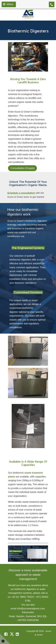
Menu (8, 4)
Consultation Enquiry (22, 168)
